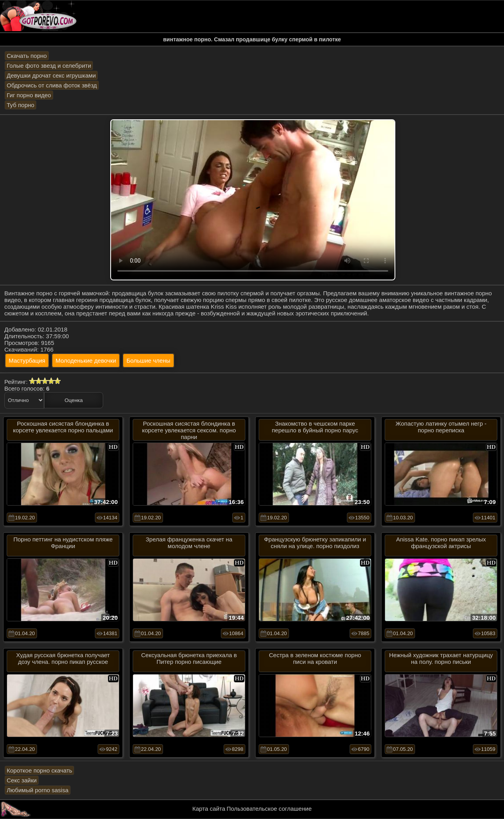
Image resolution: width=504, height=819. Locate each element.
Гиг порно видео (29, 95)
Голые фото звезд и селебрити (49, 66)
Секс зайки (22, 780)
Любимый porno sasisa (38, 790)
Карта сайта (209, 809)
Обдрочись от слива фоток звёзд (52, 85)
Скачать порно (27, 56)
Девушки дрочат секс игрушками (51, 75)
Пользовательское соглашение (269, 809)
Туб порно (20, 105)
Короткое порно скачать (39, 770)
